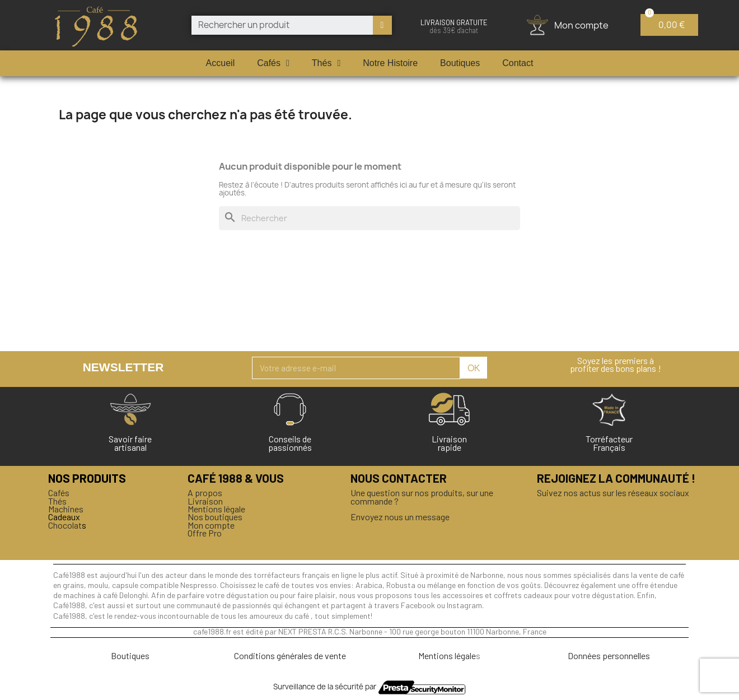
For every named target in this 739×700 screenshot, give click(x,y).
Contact (518, 63)
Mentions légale (216, 509)
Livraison (205, 501)
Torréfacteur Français (609, 443)
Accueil (221, 63)
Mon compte (211, 525)
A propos (205, 493)
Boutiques (460, 63)
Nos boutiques (215, 517)
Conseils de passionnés (290, 443)
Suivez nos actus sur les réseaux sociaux (613, 493)
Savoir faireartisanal (130, 443)
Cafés (273, 63)
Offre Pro (205, 533)
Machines (66, 509)
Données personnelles (609, 655)
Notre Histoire (390, 63)
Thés (326, 63)
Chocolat (65, 525)
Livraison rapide (449, 443)
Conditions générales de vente (290, 655)
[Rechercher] (369, 218)
